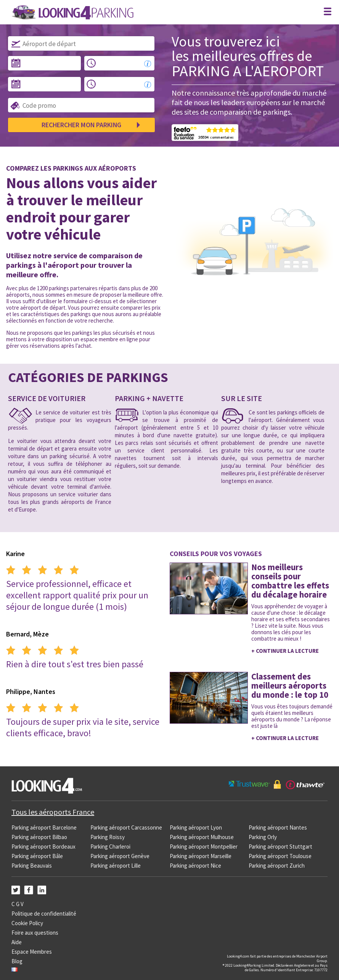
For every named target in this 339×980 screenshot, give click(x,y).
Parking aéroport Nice (195, 866)
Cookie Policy (27, 923)
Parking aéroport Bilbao (39, 837)
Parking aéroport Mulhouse (202, 837)
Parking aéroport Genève (120, 856)
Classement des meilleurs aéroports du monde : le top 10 (290, 686)
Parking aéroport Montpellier (204, 847)
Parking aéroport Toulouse (280, 856)
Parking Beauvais (32, 866)
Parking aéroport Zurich (277, 866)
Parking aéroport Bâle (37, 856)
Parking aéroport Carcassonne (126, 827)
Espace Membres (32, 952)
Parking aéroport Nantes (278, 827)
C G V (18, 904)
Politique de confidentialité (44, 914)
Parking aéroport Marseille (201, 856)
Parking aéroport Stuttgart (280, 847)
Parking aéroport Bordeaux (43, 847)
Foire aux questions (35, 933)
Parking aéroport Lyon (196, 827)
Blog (17, 961)
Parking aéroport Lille (116, 866)
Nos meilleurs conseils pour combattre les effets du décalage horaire (290, 581)
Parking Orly (263, 837)
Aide (17, 942)
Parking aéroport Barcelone (44, 827)
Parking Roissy (108, 837)
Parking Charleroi (110, 847)
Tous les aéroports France (53, 812)
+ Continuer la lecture (285, 651)
